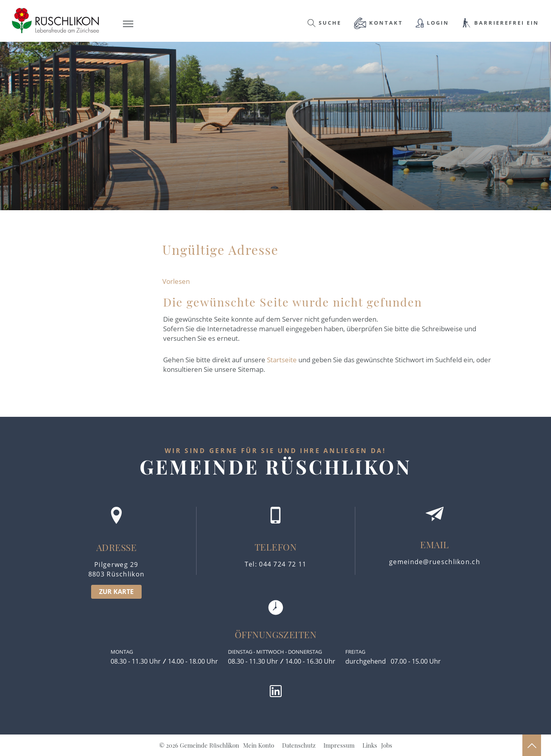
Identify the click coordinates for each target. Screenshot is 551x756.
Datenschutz (299, 745)
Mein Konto (259, 745)
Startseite (282, 360)
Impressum (339, 745)
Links (370, 745)
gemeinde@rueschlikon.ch (435, 562)
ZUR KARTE (116, 592)
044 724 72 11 (283, 564)
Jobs (387, 745)
